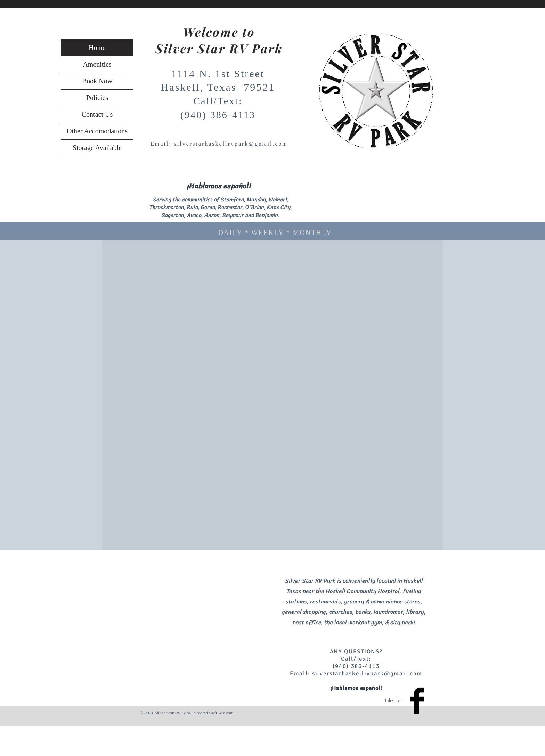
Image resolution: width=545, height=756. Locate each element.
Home (97, 48)
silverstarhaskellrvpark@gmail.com (231, 144)
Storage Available (97, 148)
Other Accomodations (97, 131)
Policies (97, 98)
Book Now (97, 81)
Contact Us (97, 114)
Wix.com (226, 713)
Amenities (97, 64)
